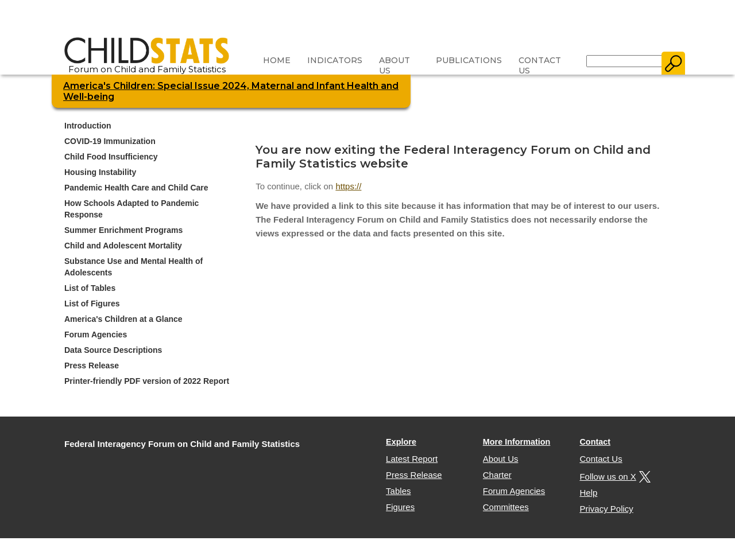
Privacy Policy (606, 509)
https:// (348, 186)
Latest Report (412, 459)
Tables (398, 491)
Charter (497, 475)
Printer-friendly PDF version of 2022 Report (147, 381)
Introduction (88, 126)
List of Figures (92, 304)
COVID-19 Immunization (110, 141)
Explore (401, 442)
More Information (517, 442)
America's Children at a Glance (123, 319)
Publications (469, 60)
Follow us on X (613, 477)
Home (277, 60)
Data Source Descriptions (113, 350)
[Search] (624, 61)
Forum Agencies (96, 335)
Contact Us (540, 65)
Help (588, 493)
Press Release (92, 365)
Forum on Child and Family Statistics (147, 65)
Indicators (335, 60)
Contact (595, 442)
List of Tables (90, 288)
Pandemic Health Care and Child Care (136, 188)
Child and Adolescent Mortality (123, 246)
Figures (400, 507)
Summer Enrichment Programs (123, 230)
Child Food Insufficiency (111, 157)
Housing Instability (100, 172)
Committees (506, 507)
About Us (394, 65)
